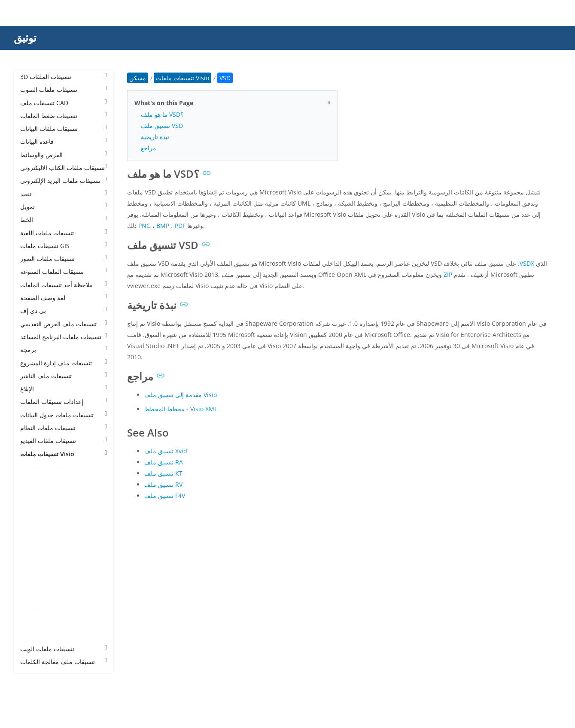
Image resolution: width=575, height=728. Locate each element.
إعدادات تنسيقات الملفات (64, 402)
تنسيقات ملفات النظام (64, 428)
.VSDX (526, 263)
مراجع (149, 148)
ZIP (448, 275)
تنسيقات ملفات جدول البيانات (64, 415)
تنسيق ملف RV (163, 484)
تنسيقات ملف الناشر (64, 376)
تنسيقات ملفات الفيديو (64, 441)
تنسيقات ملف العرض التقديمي (64, 324)
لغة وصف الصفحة (64, 298)
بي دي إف (64, 311)
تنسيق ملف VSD (162, 126)
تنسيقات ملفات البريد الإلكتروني (64, 180)
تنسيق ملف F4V (165, 496)
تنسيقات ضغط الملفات (64, 116)
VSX (34, 623)
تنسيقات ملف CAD (64, 103)
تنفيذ (64, 194)
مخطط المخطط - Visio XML (181, 409)
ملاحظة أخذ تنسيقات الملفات (64, 285)
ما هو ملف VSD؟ (162, 114)
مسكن (138, 78)
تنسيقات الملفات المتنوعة (64, 271)
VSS (34, 545)
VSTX (36, 610)
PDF (180, 226)
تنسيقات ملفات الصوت (64, 89)
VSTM (37, 597)
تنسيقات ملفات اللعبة (64, 233)
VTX (34, 636)
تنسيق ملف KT (163, 473)
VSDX (36, 532)
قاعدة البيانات (64, 141)
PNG (145, 226)
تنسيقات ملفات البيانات (64, 129)
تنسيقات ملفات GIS (64, 246)
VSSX (36, 571)
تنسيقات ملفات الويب (64, 649)
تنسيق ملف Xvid (166, 451)
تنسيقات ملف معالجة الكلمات (64, 662)
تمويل (64, 207)
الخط (64, 220)
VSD (35, 506)
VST (34, 584)
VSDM (37, 519)
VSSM (37, 558)
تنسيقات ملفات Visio (64, 454)
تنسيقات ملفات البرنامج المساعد (64, 337)
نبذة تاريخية (155, 137)
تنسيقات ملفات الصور (64, 259)
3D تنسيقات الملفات (64, 77)
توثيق (25, 38)
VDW (35, 480)
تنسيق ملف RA (164, 462)
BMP (163, 226)
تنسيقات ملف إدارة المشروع (64, 363)
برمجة (64, 350)
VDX (34, 493)
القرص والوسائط (64, 155)
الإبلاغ (64, 389)
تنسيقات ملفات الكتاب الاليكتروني (64, 168)
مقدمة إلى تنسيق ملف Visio (181, 395)
